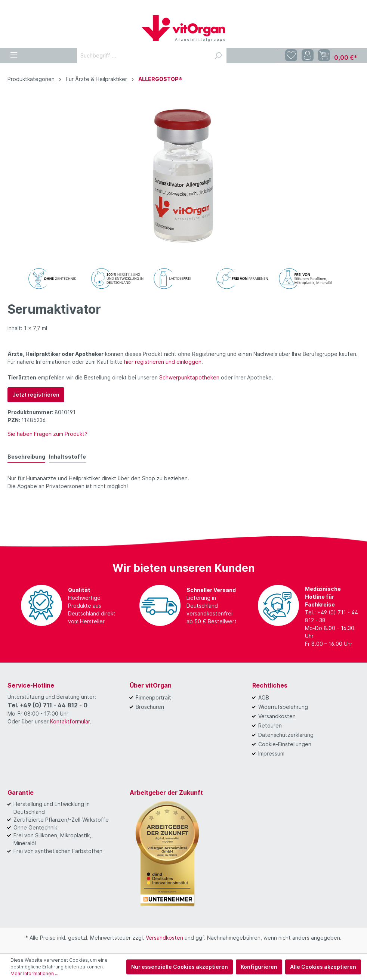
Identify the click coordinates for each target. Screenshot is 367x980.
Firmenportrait (153, 697)
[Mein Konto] (308, 55)
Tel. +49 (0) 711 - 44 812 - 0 (47, 705)
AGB (264, 697)
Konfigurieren (259, 967)
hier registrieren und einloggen (163, 362)
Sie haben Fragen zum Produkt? (47, 434)
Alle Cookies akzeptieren (323, 967)
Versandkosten (277, 716)
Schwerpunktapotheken (189, 377)
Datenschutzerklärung (286, 735)
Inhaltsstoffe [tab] (67, 457)
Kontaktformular (70, 721)
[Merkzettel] (291, 55)
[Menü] (14, 54)
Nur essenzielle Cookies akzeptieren (180, 967)
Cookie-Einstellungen (285, 744)
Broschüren (150, 707)
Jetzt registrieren (36, 395)
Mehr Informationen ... (34, 973)
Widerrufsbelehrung (283, 707)
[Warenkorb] (338, 56)
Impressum (271, 753)
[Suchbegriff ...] (143, 55)
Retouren (270, 725)
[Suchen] (218, 55)
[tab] (26, 456)
